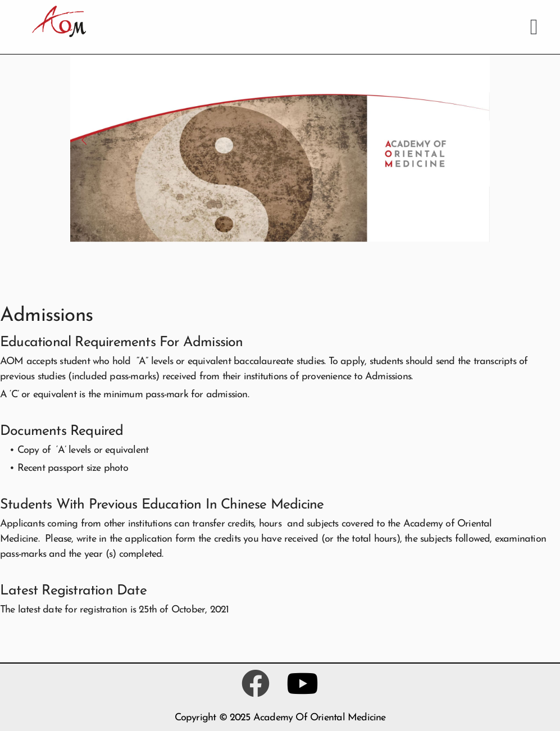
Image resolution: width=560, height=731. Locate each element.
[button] (534, 27)
